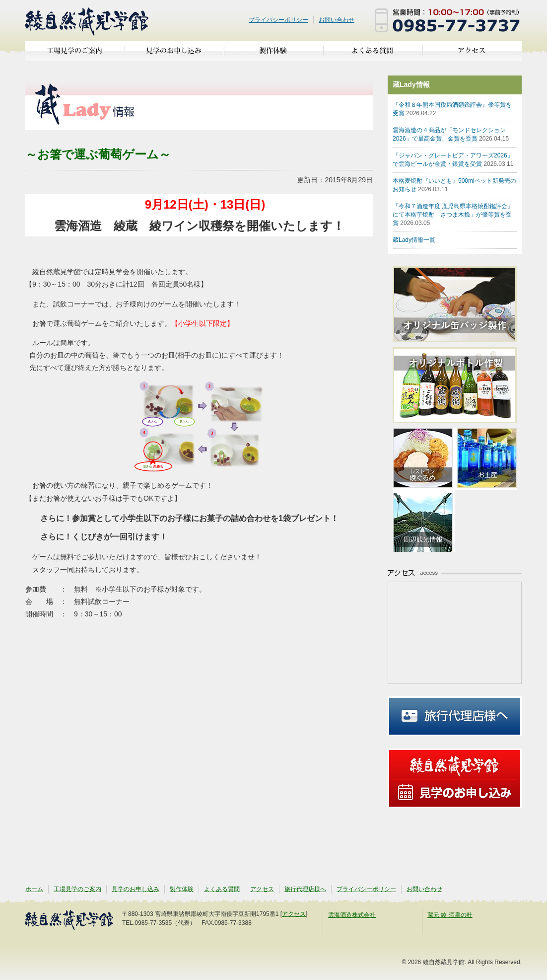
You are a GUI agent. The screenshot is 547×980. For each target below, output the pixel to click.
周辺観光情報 (424, 521)
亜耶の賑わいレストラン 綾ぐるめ (424, 459)
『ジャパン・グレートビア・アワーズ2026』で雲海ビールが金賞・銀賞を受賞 (453, 160)
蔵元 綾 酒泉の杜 (450, 915)
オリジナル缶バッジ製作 (460, 304)
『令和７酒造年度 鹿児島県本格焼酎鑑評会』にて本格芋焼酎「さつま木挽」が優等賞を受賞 (453, 215)
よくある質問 (373, 54)
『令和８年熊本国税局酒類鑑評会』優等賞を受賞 (452, 109)
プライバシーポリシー (278, 20)
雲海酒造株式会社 (352, 915)
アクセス (472, 54)
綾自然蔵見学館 (87, 20)
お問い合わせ (337, 20)
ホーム (34, 889)
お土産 (486, 459)
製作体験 (273, 54)
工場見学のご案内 (75, 54)
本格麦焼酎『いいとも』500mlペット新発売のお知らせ (454, 185)
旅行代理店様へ (455, 716)
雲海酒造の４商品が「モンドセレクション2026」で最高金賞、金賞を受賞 (451, 134)
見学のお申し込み (174, 54)
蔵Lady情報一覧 (414, 240)
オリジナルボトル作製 (460, 385)
